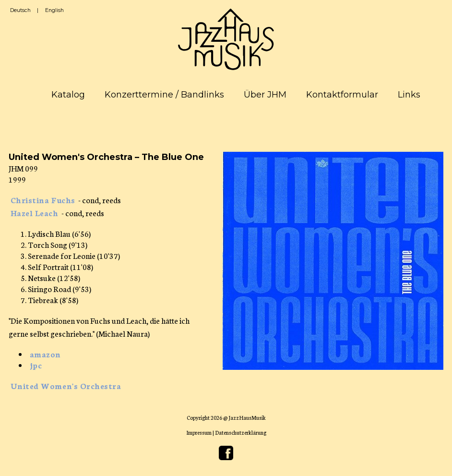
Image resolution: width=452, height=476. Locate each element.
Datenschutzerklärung (241, 432)
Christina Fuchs (43, 200)
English (54, 10)
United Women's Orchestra (66, 385)
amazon (45, 354)
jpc (36, 365)
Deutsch (20, 10)
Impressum (199, 432)
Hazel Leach (35, 213)
